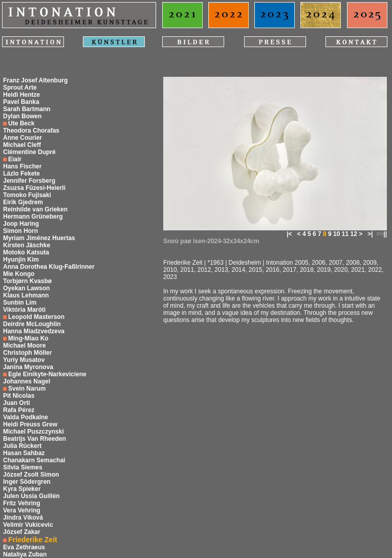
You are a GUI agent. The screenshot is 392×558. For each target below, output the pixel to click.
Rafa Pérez (19, 410)
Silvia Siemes (23, 467)
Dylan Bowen (22, 116)
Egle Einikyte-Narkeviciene (47, 374)
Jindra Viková (23, 518)
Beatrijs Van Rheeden (35, 439)
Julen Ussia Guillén (31, 496)
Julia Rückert (22, 446)
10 (336, 234)
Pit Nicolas (19, 396)
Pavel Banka (21, 102)
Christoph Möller (27, 353)
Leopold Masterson (36, 317)
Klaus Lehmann (26, 295)
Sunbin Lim (20, 303)
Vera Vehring (22, 510)
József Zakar (22, 532)
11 (345, 234)
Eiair (15, 159)
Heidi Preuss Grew (30, 424)
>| (370, 234)
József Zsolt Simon (31, 475)
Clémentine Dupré (29, 152)
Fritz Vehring (22, 503)
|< (289, 234)
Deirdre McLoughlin (32, 324)
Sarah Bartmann (27, 109)
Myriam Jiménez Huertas (39, 238)
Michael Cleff (22, 145)
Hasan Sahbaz (24, 453)
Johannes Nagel (27, 381)
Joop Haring (21, 224)
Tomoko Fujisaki (27, 195)
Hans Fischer (22, 166)
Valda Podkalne (26, 417)
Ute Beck (21, 123)
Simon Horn (20, 231)
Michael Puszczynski (34, 432)
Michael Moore (24, 346)
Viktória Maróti (24, 310)
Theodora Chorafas (31, 131)
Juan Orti (17, 403)
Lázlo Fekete (21, 174)
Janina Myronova (28, 367)
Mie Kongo (19, 274)
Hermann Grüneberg (33, 217)
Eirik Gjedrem (23, 202)
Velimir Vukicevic (28, 525)
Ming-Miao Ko (28, 338)
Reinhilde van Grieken (35, 209)
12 (353, 234)
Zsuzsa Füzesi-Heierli (34, 188)
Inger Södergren (27, 482)
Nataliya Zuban (25, 554)
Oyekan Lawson (26, 288)
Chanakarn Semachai (34, 460)
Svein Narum (27, 389)
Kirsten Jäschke (27, 245)
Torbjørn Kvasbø (27, 281)
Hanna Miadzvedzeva (34, 331)
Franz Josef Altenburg (35, 80)
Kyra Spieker (22, 489)
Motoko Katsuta (26, 252)
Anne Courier (23, 138)
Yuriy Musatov (24, 360)
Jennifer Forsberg (29, 181)
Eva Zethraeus (24, 547)
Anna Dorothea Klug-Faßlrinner (49, 267)
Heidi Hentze (21, 95)
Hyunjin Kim (21, 260)
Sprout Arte (20, 88)
